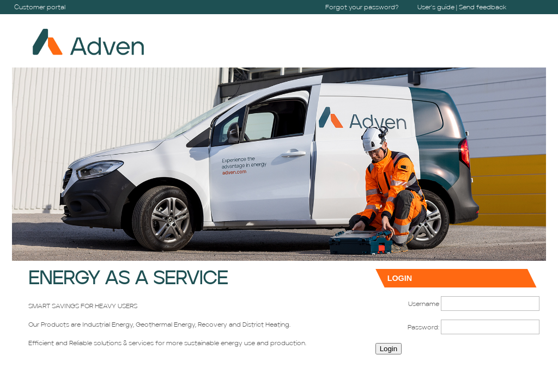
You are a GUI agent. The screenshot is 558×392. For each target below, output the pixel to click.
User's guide (436, 7)
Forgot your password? (362, 7)
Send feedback (483, 7)
